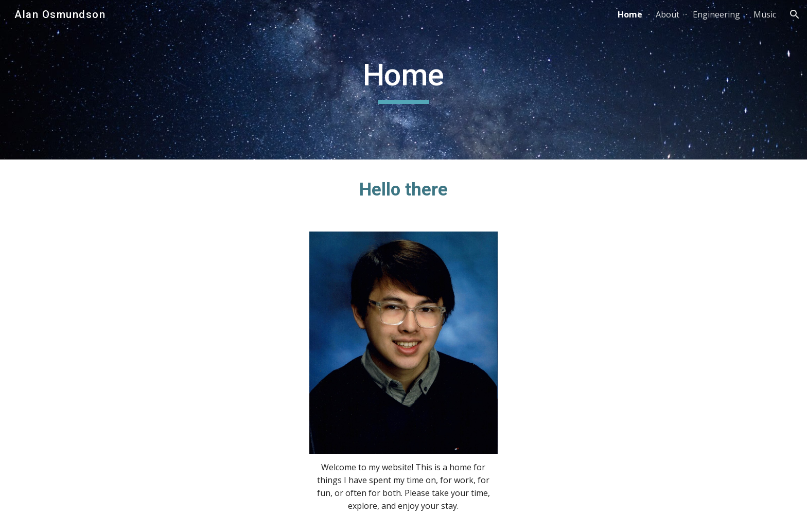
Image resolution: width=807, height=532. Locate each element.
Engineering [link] (716, 14)
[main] (403, 80)
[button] (795, 14)
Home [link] (630, 14)
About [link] (668, 14)
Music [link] (765, 14)
